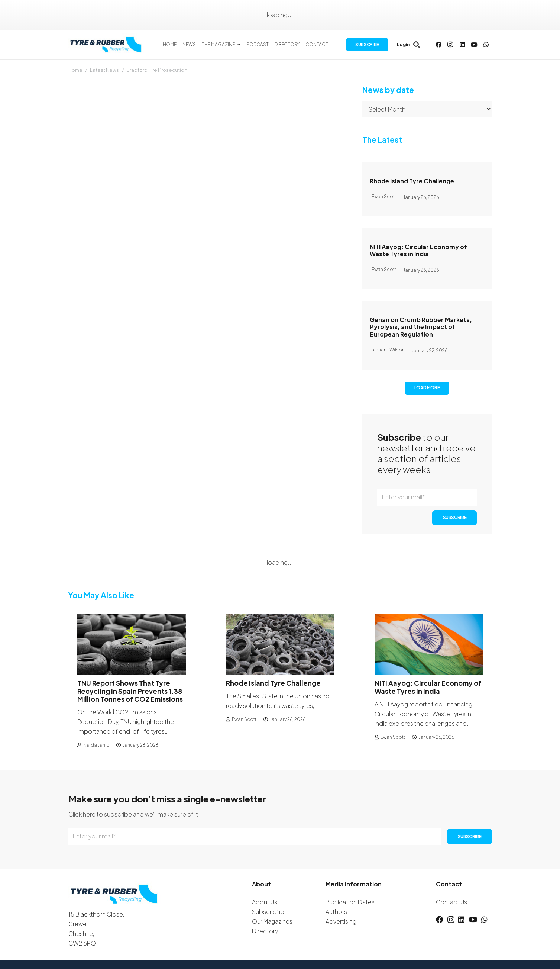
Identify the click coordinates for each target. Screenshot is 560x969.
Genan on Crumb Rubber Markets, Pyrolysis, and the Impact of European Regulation (421, 327)
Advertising (341, 921)
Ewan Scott (244, 719)
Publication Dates (350, 902)
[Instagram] (450, 45)
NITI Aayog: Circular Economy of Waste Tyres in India (418, 250)
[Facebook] (438, 45)
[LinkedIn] (462, 45)
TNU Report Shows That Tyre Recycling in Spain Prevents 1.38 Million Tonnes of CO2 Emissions (130, 691)
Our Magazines (272, 921)
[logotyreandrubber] (107, 45)
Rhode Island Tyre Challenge (412, 181)
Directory (265, 931)
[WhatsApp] (486, 45)
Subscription (270, 912)
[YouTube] (474, 45)
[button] (238, 45)
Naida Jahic (96, 745)
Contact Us (451, 902)
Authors (336, 912)
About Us (265, 902)
